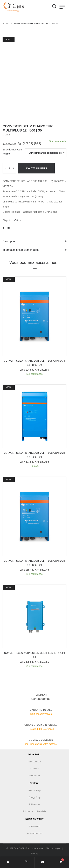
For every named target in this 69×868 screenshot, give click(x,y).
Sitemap (34, 854)
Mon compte (34, 826)
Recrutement (35, 776)
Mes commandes (34, 833)
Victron (18, 220)
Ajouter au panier (36, 168)
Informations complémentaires (21, 250)
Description (9, 241)
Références (34, 804)
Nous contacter (35, 762)
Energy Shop (34, 797)
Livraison (34, 769)
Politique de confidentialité (34, 811)
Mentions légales (54, 848)
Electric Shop (35, 791)
